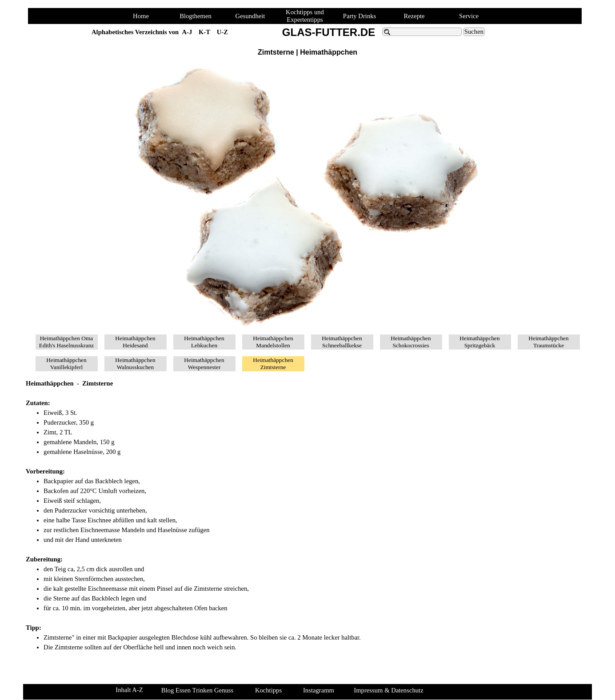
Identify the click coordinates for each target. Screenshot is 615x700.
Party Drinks (360, 16)
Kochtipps (268, 690)
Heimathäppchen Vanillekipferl (66, 364)
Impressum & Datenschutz (388, 690)
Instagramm (319, 690)
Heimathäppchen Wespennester (204, 364)
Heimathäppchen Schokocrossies (411, 342)
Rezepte (414, 16)
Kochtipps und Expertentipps (305, 16)
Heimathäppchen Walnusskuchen (135, 364)
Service (469, 16)
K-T (204, 32)
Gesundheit (250, 16)
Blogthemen (196, 16)
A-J (187, 32)
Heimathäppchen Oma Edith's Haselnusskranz (66, 342)
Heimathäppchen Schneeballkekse (342, 342)
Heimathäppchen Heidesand (135, 342)
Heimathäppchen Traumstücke (548, 342)
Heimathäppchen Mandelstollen (273, 342)
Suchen (474, 32)
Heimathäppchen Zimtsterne (273, 364)
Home (141, 16)
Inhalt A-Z (129, 690)
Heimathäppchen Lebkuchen (204, 342)
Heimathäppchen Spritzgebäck (479, 342)
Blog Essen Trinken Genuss (197, 690)
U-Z (222, 32)
